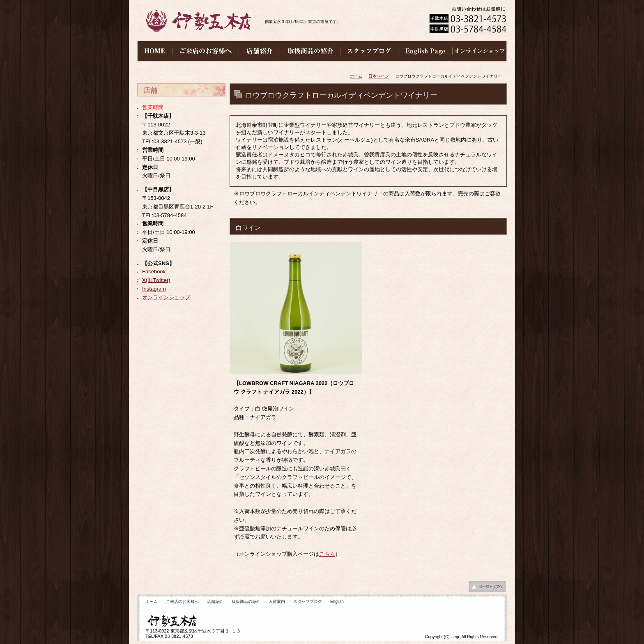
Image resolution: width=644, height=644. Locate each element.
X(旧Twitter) (156, 280)
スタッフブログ (308, 602)
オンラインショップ (166, 297)
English (337, 602)
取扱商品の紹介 (246, 602)
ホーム (356, 76)
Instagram (154, 289)
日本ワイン (379, 76)
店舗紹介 (215, 602)
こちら (327, 554)
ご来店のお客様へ (182, 602)
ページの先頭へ (487, 589)
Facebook (154, 272)
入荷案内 (277, 602)
